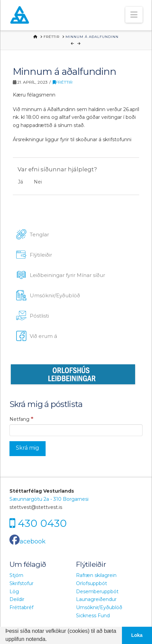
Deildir (17, 599)
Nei (38, 182)
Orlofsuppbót (92, 583)
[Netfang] (76, 430)
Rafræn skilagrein (96, 575)
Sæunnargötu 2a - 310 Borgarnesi (49, 499)
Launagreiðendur (96, 599)
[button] (134, 15)
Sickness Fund (93, 616)
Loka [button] (137, 635)
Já (20, 182)
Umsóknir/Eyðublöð (99, 607)
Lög (14, 592)
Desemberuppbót (97, 592)
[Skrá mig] (28, 449)
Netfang (21, 419)
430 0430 (42, 523)
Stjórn (16, 575)
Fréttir (63, 82)
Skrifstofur (21, 583)
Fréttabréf (21, 607)
